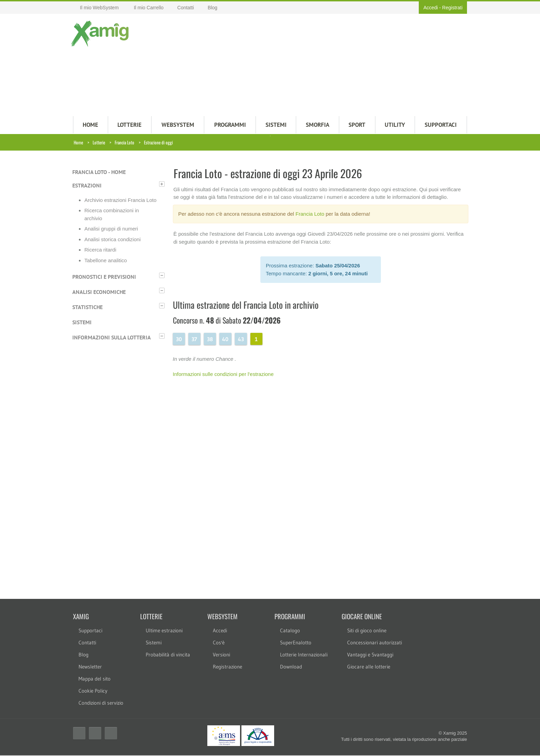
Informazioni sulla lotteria (112, 338)
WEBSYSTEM (178, 125)
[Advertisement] (304, 66)
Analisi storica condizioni (112, 240)
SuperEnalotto (296, 643)
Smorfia (318, 125)
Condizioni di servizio (101, 703)
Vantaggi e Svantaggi (370, 655)
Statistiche (87, 308)
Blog (84, 655)
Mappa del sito (95, 679)
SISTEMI (276, 125)
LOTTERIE (129, 125)
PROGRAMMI (230, 125)
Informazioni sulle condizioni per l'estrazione (223, 375)
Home (78, 143)
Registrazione (227, 667)
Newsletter (90, 667)
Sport (357, 125)
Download (291, 667)
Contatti (87, 643)
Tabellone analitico (106, 261)
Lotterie (99, 143)
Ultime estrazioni (164, 631)
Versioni (221, 655)
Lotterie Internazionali (304, 655)
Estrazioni (87, 186)
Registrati (452, 8)
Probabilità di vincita (168, 655)
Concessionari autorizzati (375, 643)
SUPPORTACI (441, 125)
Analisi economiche (99, 293)
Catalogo (290, 631)
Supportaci (90, 631)
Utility (395, 125)
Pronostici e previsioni (104, 277)
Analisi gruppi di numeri (111, 229)
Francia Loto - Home (99, 173)
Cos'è (219, 643)
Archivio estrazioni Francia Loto (120, 201)
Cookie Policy (93, 691)
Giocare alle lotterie (369, 667)
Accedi (430, 8)
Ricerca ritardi (100, 250)
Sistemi (82, 323)
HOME (90, 125)
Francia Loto (124, 143)
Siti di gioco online (367, 631)
